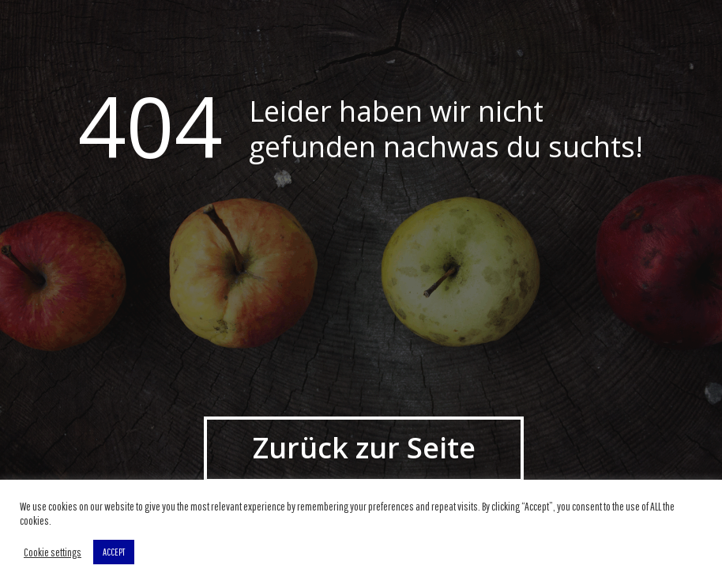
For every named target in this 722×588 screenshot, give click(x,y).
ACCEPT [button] (114, 552)
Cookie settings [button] (53, 552)
